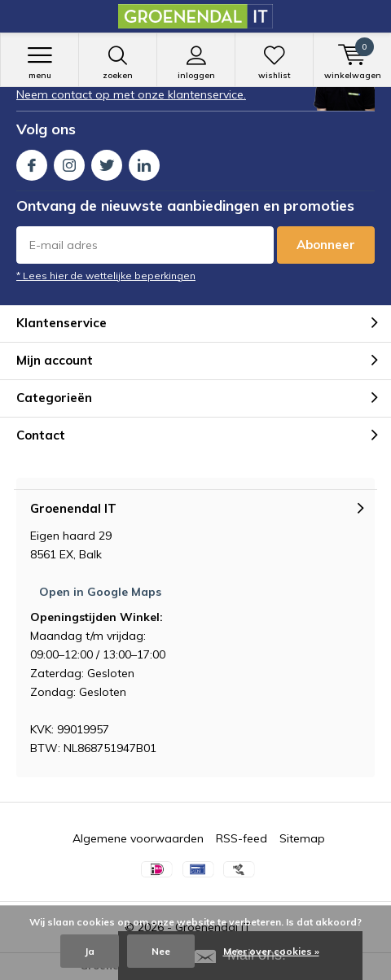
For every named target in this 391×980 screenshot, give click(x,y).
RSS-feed (242, 838)
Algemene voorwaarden (138, 838)
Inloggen (196, 63)
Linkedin (144, 162)
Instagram (69, 162)
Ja (90, 951)
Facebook (32, 162)
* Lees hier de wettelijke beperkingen (106, 276)
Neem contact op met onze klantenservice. (131, 94)
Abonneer (326, 245)
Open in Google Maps (100, 592)
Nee (161, 951)
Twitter (107, 162)
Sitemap (302, 838)
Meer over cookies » (271, 951)
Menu (40, 63)
